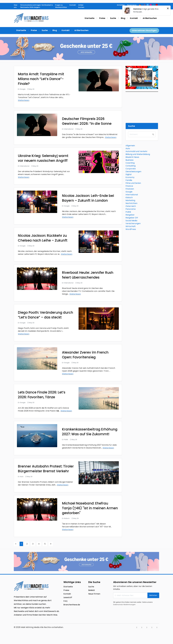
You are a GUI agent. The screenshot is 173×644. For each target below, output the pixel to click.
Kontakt (67, 594)
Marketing (130, 200)
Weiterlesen (24, 100)
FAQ (65, 601)
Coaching (130, 163)
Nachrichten (131, 203)
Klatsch (67, 518)
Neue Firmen (94, 594)
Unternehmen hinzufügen (144, 30)
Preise (66, 590)
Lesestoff (68, 597)
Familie (129, 180)
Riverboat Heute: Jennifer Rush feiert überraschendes (88, 275)
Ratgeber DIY (132, 218)
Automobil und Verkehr (136, 151)
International (69, 129)
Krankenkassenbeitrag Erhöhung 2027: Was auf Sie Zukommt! (90, 432)
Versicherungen (133, 223)
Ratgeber (130, 215)
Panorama (131, 209)
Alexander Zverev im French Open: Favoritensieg (85, 355)
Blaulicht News (132, 157)
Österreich (131, 206)
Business (130, 160)
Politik (66, 440)
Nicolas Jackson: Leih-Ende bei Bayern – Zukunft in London (88, 198)
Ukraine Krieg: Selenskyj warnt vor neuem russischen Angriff (43, 158)
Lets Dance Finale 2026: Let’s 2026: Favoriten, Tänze (42, 395)
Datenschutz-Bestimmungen (124, 605)
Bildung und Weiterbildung (138, 154)
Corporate (131, 169)
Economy (130, 177)
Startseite (68, 587)
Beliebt (92, 590)
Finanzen (130, 189)
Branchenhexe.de (72, 605)
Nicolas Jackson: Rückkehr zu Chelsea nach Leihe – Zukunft (43, 238)
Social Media (131, 221)
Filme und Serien (133, 183)
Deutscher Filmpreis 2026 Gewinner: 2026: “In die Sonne (87, 121)
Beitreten (153, 595)
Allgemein (130, 146)
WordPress (131, 229)
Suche (91, 587)
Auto (22, 477)
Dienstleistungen (133, 172)
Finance (129, 186)
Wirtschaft (131, 226)
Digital (128, 174)
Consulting (131, 166)
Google (23, 89)
